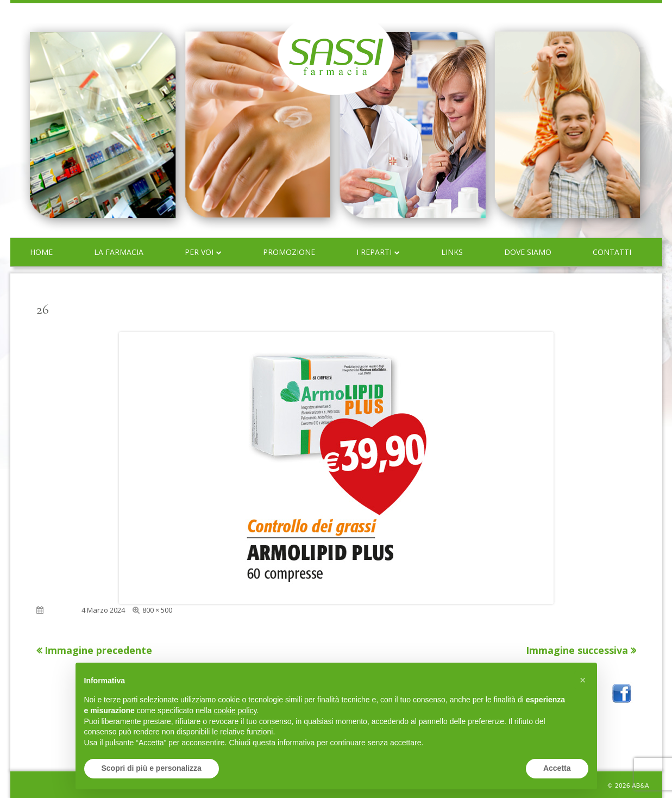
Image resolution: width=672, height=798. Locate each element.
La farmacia (119, 252)
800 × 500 (157, 610)
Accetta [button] (557, 768)
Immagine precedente (98, 650)
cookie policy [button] (235, 710)
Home (41, 252)
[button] (583, 680)
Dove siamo (528, 252)
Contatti (612, 252)
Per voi (199, 252)
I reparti (374, 252)
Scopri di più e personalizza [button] (152, 768)
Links (452, 252)
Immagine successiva (577, 650)
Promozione (289, 252)
